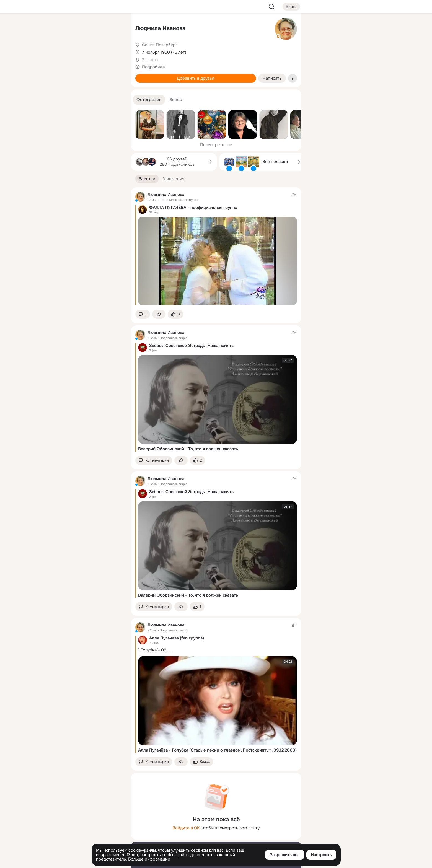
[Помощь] (66, 100)
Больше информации (149, 859)
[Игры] (114, 75)
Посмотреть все (216, 145)
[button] (149, 100)
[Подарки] (66, 75)
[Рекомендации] (90, 100)
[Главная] (66, 27)
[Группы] (114, 27)
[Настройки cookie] (90, 861)
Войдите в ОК (186, 828)
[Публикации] (66, 51)
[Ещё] (90, 825)
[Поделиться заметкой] (159, 314)
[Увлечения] (90, 27)
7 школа (150, 60)
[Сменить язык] (90, 837)
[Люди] (90, 51)
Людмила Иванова (160, 28)
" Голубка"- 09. (153, 650)
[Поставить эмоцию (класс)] (175, 314)
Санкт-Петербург (160, 45)
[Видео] (114, 51)
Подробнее (153, 67)
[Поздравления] (90, 75)
